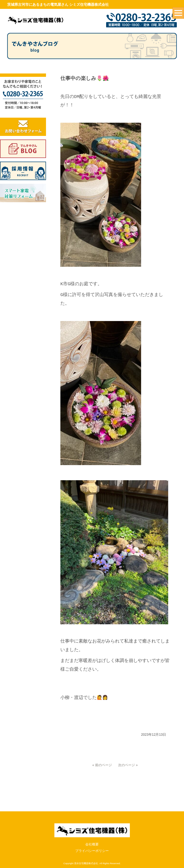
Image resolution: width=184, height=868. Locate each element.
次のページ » (128, 765)
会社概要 (92, 844)
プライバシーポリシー (92, 851)
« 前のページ (102, 765)
